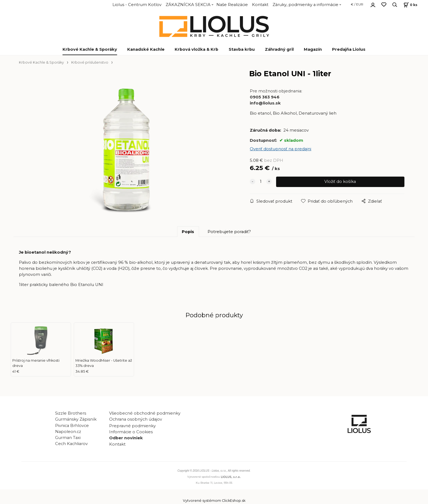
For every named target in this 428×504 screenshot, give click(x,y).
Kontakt (260, 5)
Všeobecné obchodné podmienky (145, 414)
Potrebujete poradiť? (229, 232)
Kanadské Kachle (146, 49)
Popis (188, 232)
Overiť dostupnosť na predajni (280, 149)
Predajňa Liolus (349, 49)
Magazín (313, 49)
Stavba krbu (242, 49)
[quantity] (261, 182)
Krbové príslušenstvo (90, 62)
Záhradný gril (279, 49)
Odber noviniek (126, 438)
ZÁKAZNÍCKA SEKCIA (188, 5)
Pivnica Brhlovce (73, 426)
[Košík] (410, 5)
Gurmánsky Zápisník (76, 420)
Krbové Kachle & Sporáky (90, 49)
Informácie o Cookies (131, 432)
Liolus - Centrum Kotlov (137, 5)
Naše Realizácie (232, 5)
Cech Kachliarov (71, 444)
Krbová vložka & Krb (196, 49)
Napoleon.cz (68, 432)
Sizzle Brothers (71, 414)
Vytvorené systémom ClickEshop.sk (214, 501)
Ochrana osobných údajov (136, 420)
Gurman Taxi (68, 438)
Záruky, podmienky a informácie (305, 5)
